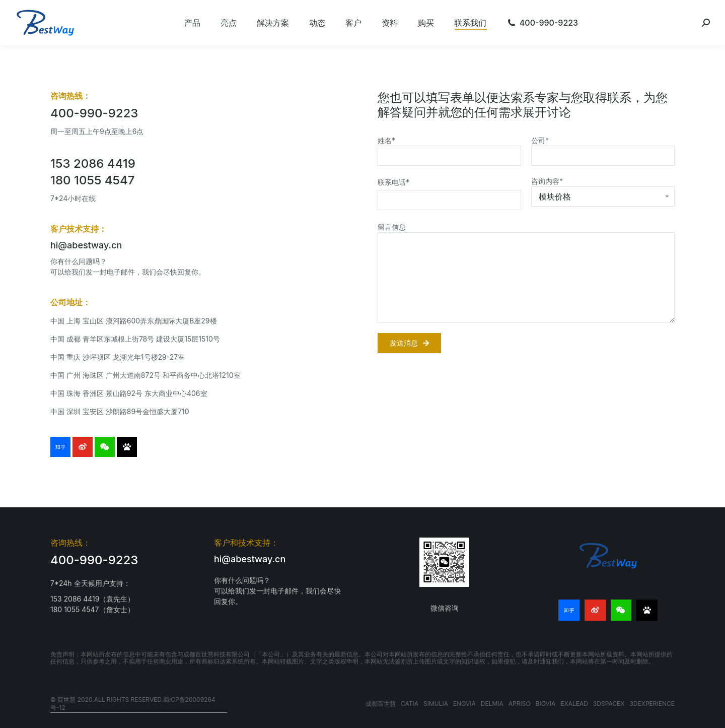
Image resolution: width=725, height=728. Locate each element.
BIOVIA (546, 704)
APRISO (520, 704)
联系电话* (393, 182)
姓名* (386, 140)
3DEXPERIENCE (652, 704)
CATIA (410, 704)
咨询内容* (547, 181)
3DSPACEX (609, 704)
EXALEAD (574, 704)
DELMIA (492, 704)
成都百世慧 (381, 704)
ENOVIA (464, 704)
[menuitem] (192, 23)
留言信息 (392, 227)
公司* (540, 140)
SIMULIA (436, 704)
